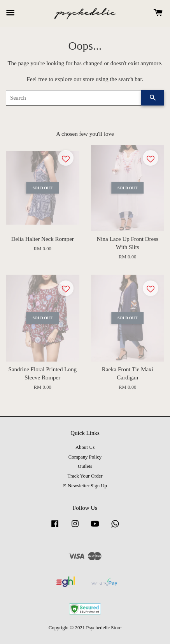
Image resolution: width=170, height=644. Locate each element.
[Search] (74, 98)
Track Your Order (85, 476)
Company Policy (85, 457)
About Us (85, 447)
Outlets (85, 466)
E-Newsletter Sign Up (85, 486)
